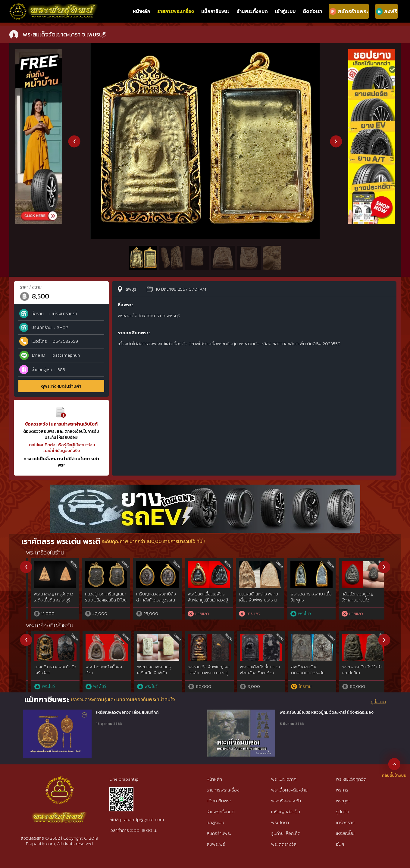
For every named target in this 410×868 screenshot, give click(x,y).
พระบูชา (343, 801)
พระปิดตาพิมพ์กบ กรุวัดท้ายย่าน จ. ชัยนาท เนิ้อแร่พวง (50, 600)
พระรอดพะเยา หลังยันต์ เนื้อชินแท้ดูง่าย (255, 597)
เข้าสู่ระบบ (285, 11)
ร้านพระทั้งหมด (252, 11)
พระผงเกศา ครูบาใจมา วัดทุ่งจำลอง (305, 670)
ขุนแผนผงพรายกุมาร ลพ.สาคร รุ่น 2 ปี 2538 (48, 670)
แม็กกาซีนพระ (215, 11)
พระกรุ (342, 790)
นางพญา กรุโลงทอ (302, 594)
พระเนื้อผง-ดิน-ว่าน (289, 790)
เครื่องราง (345, 822)
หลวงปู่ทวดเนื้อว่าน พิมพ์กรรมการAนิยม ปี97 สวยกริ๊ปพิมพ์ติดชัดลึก (101, 673)
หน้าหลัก (141, 11)
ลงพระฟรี (216, 844)
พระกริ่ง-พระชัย (286, 801)
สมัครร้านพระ (219, 833)
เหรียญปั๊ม (345, 833)
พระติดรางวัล (284, 844)
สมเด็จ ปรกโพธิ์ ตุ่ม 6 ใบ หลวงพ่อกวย (101, 597)
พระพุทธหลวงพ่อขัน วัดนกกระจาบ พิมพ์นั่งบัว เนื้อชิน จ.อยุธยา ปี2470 (203, 600)
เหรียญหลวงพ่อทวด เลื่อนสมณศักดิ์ (127, 713)
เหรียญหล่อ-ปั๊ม (286, 812)
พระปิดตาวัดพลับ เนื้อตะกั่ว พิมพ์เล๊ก (150, 597)
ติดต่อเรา (312, 11)
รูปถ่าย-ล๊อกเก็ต (286, 833)
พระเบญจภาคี (284, 779)
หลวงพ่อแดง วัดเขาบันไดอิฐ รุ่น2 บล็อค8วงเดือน (357, 600)
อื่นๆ (340, 844)
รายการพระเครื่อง (176, 11)
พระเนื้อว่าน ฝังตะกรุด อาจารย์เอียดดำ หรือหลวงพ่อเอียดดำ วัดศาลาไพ (253, 676)
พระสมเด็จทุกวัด (351, 779)
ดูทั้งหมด (378, 702)
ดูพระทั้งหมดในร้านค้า (61, 386)
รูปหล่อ (343, 812)
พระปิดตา (280, 822)
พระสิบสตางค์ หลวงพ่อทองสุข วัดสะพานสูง (203, 670)
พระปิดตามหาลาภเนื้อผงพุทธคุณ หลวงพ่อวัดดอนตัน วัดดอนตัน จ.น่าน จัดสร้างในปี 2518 (358, 676)
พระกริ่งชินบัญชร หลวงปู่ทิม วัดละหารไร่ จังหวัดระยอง (327, 713)
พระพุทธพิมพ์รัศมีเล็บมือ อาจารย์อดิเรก (152, 670)
